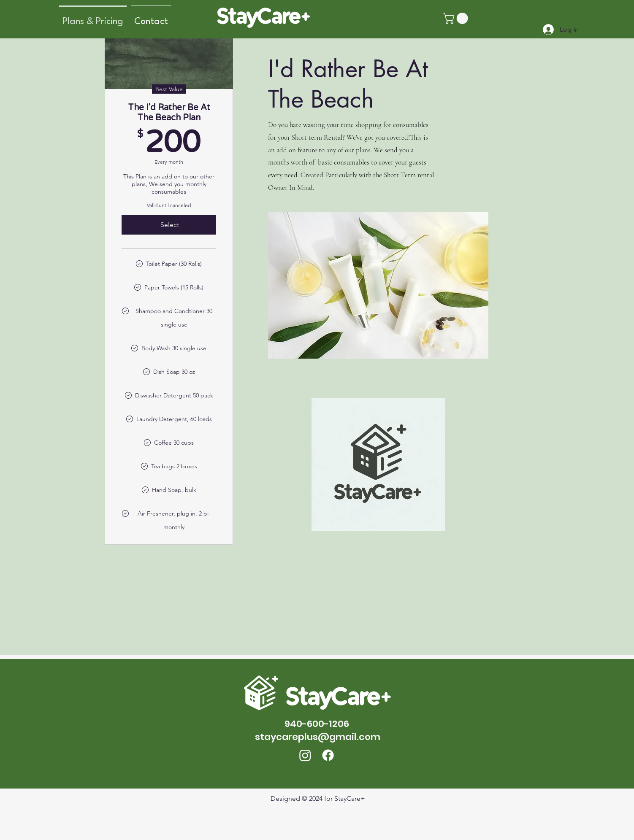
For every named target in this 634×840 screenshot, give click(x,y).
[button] (457, 18)
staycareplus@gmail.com (318, 737)
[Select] (169, 225)
